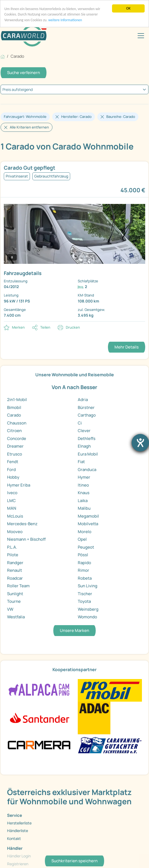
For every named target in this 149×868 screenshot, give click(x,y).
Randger (15, 563)
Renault (15, 570)
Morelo (85, 532)
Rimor (83, 570)
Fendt (13, 462)
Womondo (87, 617)
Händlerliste (18, 831)
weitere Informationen (65, 20)
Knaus (84, 493)
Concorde (17, 438)
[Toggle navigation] (141, 36)
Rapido (84, 563)
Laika (83, 501)
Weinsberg (88, 609)
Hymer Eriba (19, 485)
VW (10, 609)
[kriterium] (74, 89)
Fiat (81, 462)
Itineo (83, 485)
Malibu (84, 508)
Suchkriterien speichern (74, 861)
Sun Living (88, 586)
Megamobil (88, 516)
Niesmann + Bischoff (26, 539)
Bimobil (14, 407)
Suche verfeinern (24, 73)
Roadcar (15, 578)
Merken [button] (18, 327)
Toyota (84, 601)
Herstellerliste (19, 823)
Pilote (13, 555)
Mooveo (15, 532)
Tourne (14, 601)
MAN (12, 508)
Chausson (17, 423)
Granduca (87, 470)
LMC (11, 501)
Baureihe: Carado (121, 117)
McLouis (15, 516)
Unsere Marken (74, 630)
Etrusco (15, 454)
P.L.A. (12, 547)
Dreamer (15, 446)
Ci (80, 423)
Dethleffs (87, 438)
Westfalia (16, 617)
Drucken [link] (73, 327)
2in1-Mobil (17, 400)
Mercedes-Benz (22, 524)
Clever (84, 431)
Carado (14, 415)
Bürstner (86, 407)
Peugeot (86, 547)
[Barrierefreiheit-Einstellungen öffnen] (140, 443)
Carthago (87, 415)
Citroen (14, 431)
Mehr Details (127, 347)
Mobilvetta (88, 524)
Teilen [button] (45, 327)
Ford (11, 470)
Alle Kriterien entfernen (29, 127)
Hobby (13, 477)
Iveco (12, 493)
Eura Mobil (88, 454)
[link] (74, 242)
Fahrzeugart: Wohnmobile (25, 117)
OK (128, 8)
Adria (83, 400)
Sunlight (15, 594)
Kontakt (14, 838)
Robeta (85, 578)
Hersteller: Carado (76, 117)
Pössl (83, 555)
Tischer (85, 594)
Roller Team (18, 586)
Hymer (84, 477)
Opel (82, 539)
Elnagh (84, 446)
